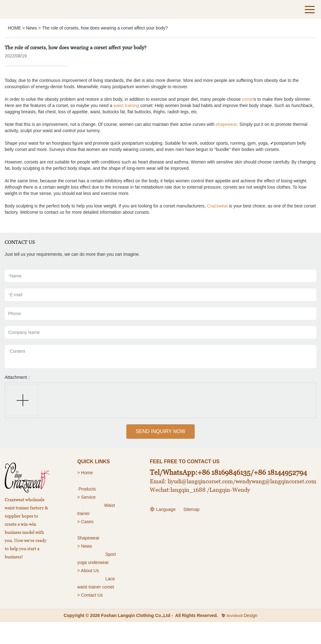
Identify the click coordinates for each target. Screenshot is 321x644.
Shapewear (89, 538)
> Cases (86, 522)
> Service (87, 497)
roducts (89, 489)
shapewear (226, 124)
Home (88, 473)
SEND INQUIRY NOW (161, 431)
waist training (126, 105)
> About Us (88, 571)
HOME (14, 28)
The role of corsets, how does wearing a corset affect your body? (105, 28)
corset (248, 99)
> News (85, 546)
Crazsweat (217, 206)
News (32, 28)
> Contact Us (90, 595)
